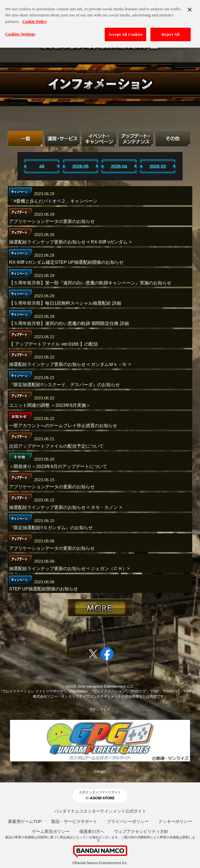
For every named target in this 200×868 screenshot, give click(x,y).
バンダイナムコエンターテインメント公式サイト (100, 811)
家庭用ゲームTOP (25, 821)
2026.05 (80, 167)
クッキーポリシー (175, 821)
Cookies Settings (20, 31)
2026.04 (119, 167)
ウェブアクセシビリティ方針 (141, 831)
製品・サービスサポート (74, 821)
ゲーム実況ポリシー (51, 831)
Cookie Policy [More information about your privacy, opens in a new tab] (34, 18)
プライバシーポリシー (128, 821)
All (42, 167)
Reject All (171, 31)
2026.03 (158, 167)
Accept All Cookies (125, 31)
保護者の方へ (92, 831)
